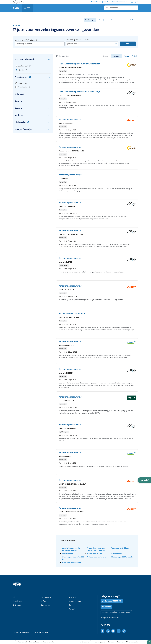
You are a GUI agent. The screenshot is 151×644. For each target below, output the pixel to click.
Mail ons (108, 607)
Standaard (117, 56)
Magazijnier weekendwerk (72, 562)
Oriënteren (17, 605)
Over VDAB (73, 597)
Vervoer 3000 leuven (94, 554)
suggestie (109, 618)
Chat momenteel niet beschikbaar (117, 612)
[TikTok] (124, 631)
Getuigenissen (46, 605)
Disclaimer (86, 642)
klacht (117, 618)
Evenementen (46, 597)
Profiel (134, 56)
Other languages (132, 642)
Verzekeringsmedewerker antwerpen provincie (71, 549)
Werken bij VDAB (75, 601)
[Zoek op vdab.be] (121, 8)
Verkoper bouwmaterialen (96, 557)
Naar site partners (119, 2)
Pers (71, 605)
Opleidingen (17, 601)
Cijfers (43, 601)
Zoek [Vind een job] (128, 44)
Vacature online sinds (33, 59)
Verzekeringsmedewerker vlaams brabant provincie (96, 549)
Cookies (120, 642)
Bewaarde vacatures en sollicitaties (124, 20)
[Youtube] (113, 631)
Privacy (111, 642)
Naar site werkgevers (99, 2)
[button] (144, 480)
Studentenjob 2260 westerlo (122, 557)
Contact (72, 609)
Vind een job (90, 20)
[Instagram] (119, 631)
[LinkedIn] (108, 631)
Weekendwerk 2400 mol (120, 548)
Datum (126, 56)
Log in (136, 2)
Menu (29, 8)
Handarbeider (116, 554)
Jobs (16, 25)
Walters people (68, 554)
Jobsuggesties (103, 20)
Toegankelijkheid (99, 642)
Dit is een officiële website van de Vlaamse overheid (36, 642)
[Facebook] (102, 631)
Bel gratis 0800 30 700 (113, 601)
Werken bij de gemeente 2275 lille (73, 558)
